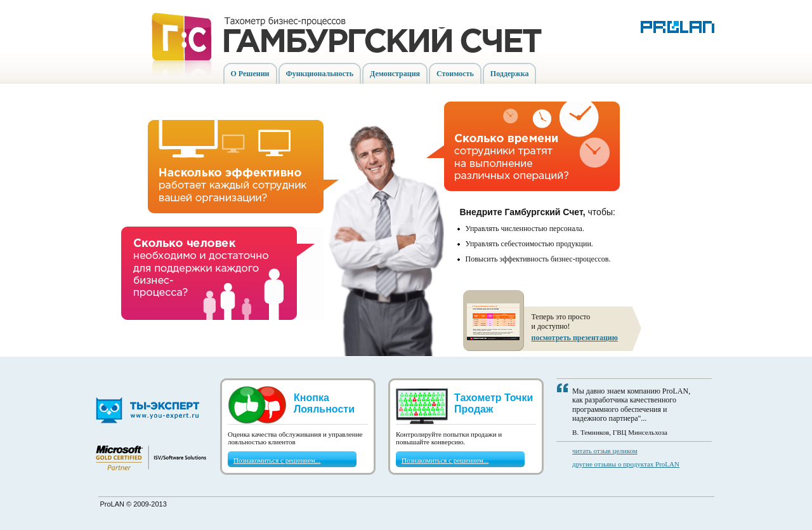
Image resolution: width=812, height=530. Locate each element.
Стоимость (455, 74)
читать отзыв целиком (605, 451)
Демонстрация (395, 74)
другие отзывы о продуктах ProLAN (626, 464)
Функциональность (320, 74)
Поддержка (510, 74)
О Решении (250, 74)
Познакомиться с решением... (277, 460)
